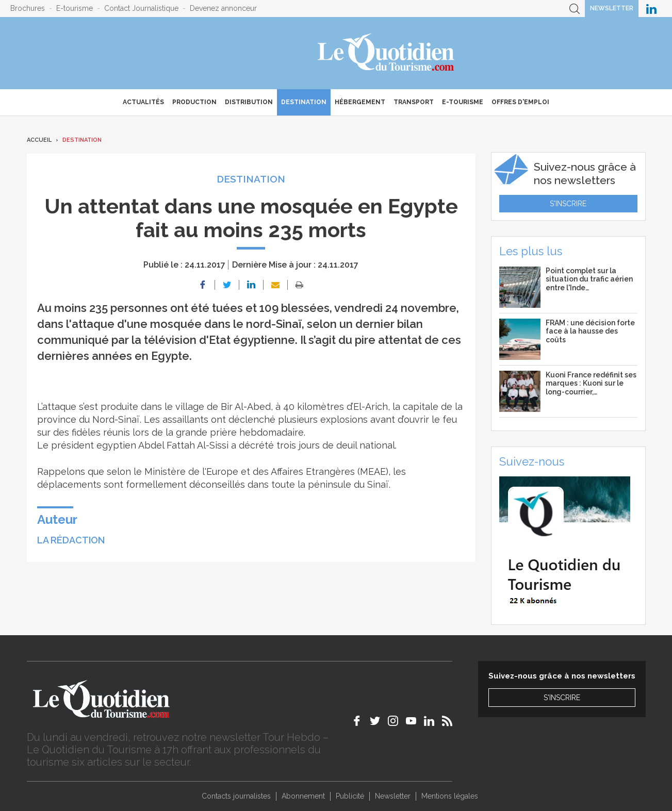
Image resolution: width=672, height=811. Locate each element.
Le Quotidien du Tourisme (387, 53)
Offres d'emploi (520, 102)
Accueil (39, 140)
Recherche (575, 9)
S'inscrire (568, 204)
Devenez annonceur (223, 8)
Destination (304, 102)
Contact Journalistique (141, 8)
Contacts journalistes (236, 796)
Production (194, 102)
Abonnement (303, 796)
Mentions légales (450, 796)
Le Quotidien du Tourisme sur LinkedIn (651, 9)
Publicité (350, 796)
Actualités (143, 102)
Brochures (28, 8)
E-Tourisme (463, 102)
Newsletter (612, 8)
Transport (414, 102)
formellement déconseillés (184, 484)
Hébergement (360, 102)
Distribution (249, 102)
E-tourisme (75, 8)
